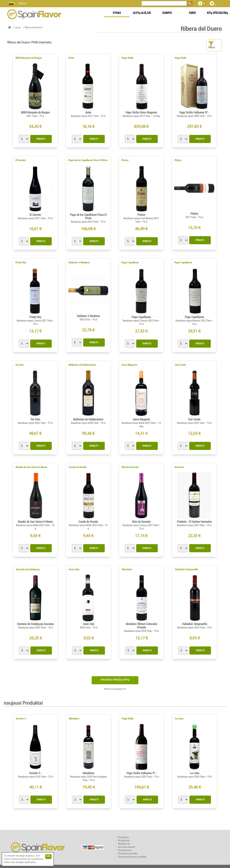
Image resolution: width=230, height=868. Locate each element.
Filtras (211, 45)
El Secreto (21, 160)
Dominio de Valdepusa (28, 570)
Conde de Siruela (77, 467)
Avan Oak (74, 570)
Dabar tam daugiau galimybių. (20, 862)
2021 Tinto (32, 116)
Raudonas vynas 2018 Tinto (138, 631)
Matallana (74, 719)
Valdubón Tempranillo (187, 570)
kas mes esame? (127, 847)
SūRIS (192, 13)
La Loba (179, 719)
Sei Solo (20, 365)
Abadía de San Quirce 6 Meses (31, 467)
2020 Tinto (85, 320)
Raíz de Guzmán (130, 467)
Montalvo (127, 570)
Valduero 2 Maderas (79, 263)
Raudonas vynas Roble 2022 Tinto (33, 525)
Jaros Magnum (129, 365)
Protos (125, 160)
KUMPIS (167, 13)
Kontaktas (124, 837)
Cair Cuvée (180, 365)
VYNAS (117, 13)
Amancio (179, 467)
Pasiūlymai (124, 841)
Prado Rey (21, 263)
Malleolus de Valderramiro (82, 365)
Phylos (178, 160)
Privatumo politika (128, 854)
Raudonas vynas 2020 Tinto (85, 423)
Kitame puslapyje (115, 689)
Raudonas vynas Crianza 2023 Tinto (141, 321)
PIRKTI (41, 139)
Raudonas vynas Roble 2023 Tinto (139, 423)
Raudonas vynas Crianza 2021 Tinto (35, 321)
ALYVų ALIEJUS (142, 13)
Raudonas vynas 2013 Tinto (137, 116)
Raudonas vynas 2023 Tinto (191, 628)
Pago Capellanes (130, 263)
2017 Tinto (191, 217)
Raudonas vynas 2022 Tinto (32, 423)
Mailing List (124, 844)
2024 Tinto (85, 628)
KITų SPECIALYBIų (217, 13)
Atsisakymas (125, 850)
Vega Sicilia (127, 58)
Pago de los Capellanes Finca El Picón (88, 160)
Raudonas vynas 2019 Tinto (85, 222)
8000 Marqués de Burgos (29, 58)
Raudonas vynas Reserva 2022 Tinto (194, 321)
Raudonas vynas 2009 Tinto (191, 116)
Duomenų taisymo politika (132, 857)
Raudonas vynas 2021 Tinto (85, 116)
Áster (71, 58)
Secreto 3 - (21, 719)
